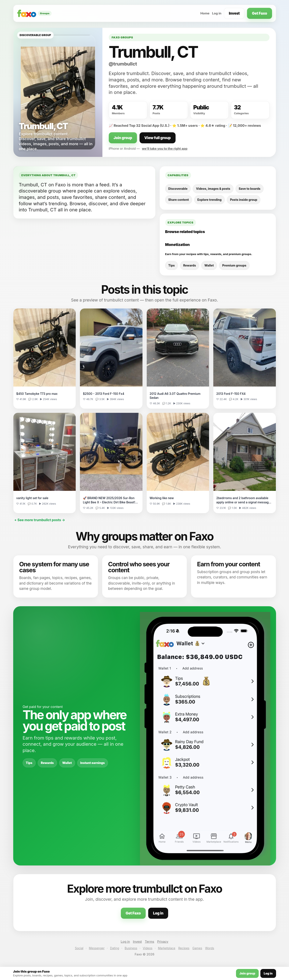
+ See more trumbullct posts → (40, 520)
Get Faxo (259, 13)
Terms (149, 942)
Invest (234, 13)
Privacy (163, 942)
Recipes (184, 948)
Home (205, 13)
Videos (148, 948)
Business (131, 948)
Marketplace (167, 948)
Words (209, 948)
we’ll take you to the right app (165, 149)
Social (79, 948)
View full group (158, 138)
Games (197, 948)
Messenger (97, 948)
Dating (115, 948)
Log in (217, 13)
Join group (123, 138)
